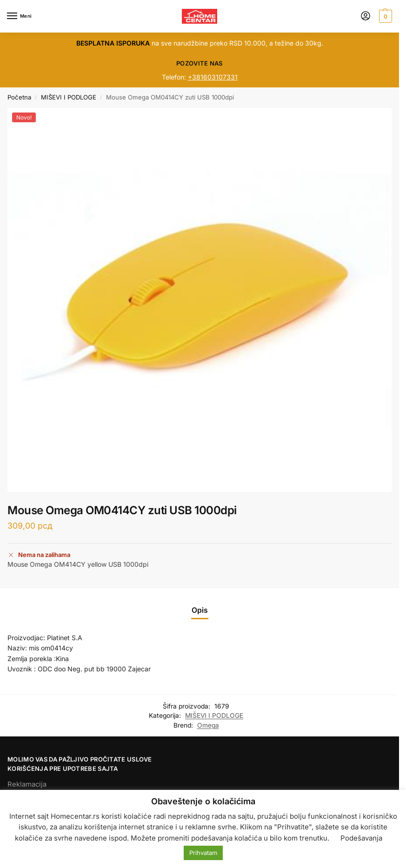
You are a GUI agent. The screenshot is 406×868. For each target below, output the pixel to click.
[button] (384, 16)
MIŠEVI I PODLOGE (69, 97)
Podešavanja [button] (361, 838)
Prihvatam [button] (203, 853)
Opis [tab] (200, 610)
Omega (208, 725)
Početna (19, 97)
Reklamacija (27, 784)
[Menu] (21, 16)
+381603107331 (213, 77)
